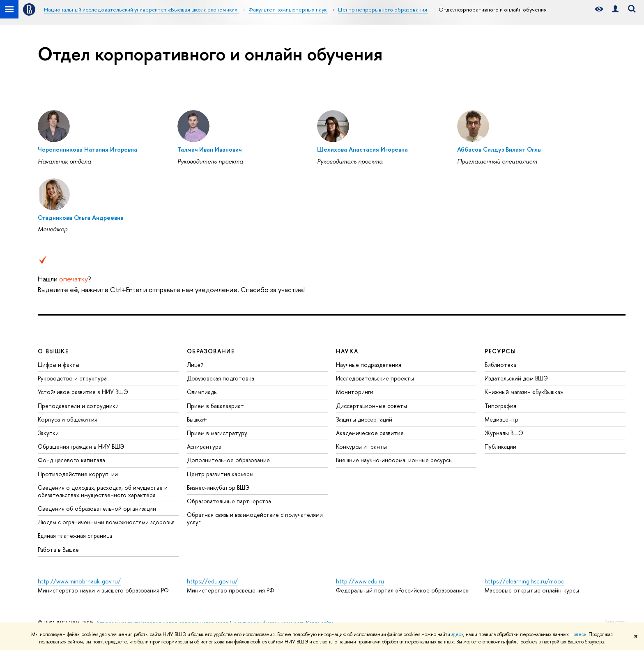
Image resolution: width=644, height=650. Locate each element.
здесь (457, 634)
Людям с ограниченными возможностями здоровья (106, 522)
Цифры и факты (59, 365)
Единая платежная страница (75, 536)
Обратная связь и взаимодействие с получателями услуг (255, 518)
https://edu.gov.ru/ (212, 581)
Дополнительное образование (228, 460)
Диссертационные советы (371, 406)
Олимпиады (202, 392)
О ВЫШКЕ (53, 351)
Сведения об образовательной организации (97, 508)
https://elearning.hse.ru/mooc (524, 581)
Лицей (195, 365)
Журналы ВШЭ (504, 433)
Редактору (615, 622)
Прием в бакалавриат (215, 406)
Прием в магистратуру (217, 433)
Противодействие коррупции (78, 474)
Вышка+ (197, 419)
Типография (500, 406)
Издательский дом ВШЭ (516, 378)
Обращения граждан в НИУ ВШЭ (81, 446)
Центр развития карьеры (220, 474)
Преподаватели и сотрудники (78, 406)
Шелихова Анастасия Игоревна (362, 149)
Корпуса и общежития (68, 419)
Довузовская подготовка (221, 378)
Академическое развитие (370, 433)
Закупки (48, 433)
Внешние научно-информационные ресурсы (394, 460)
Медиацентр (501, 419)
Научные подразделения (369, 365)
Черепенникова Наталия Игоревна (87, 149)
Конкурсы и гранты (361, 446)
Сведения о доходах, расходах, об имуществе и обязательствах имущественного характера (103, 491)
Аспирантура (204, 446)
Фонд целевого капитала (71, 460)
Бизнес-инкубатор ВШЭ (218, 487)
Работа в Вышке (58, 550)
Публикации (500, 446)
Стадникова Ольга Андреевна (81, 218)
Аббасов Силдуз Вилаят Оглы (499, 149)
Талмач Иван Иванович (209, 149)
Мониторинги (355, 392)
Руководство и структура (72, 378)
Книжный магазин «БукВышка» (524, 392)
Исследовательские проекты (375, 378)
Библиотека (500, 365)
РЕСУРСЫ (500, 351)
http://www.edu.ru (360, 581)
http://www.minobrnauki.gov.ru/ (79, 581)
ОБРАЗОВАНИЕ (211, 351)
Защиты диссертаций (364, 419)
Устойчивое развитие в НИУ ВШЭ (83, 392)
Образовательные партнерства (229, 501)
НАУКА (347, 351)
